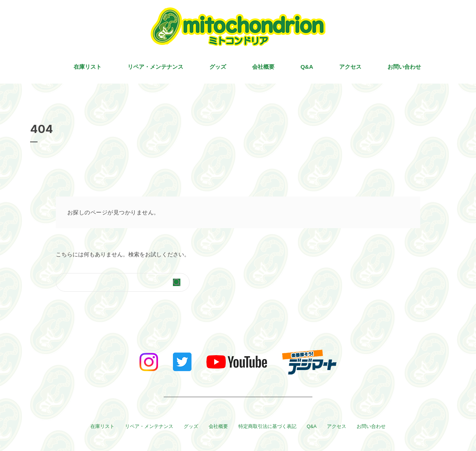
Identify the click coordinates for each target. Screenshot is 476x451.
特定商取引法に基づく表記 (267, 426)
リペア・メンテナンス (155, 67)
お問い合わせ (404, 67)
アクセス (350, 67)
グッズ (218, 67)
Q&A (307, 67)
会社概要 (263, 67)
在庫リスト (88, 67)
